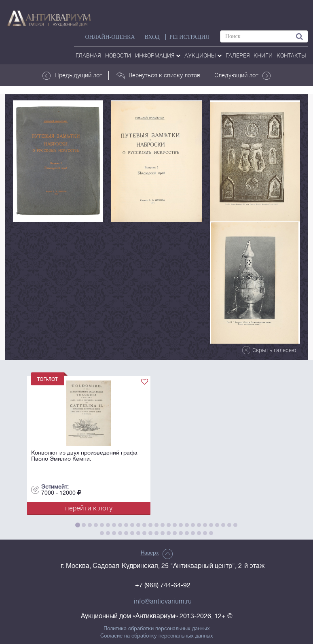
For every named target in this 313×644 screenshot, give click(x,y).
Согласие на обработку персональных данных (157, 636)
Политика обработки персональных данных (157, 629)
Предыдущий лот (72, 75)
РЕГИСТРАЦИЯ (189, 37)
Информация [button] (158, 55)
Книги (263, 55)
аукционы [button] (203, 55)
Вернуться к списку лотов (158, 75)
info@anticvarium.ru (163, 601)
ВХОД (152, 37)
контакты (291, 55)
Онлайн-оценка (110, 37)
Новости (118, 55)
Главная (88, 55)
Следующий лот (242, 75)
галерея (238, 55)
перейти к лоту (89, 508)
